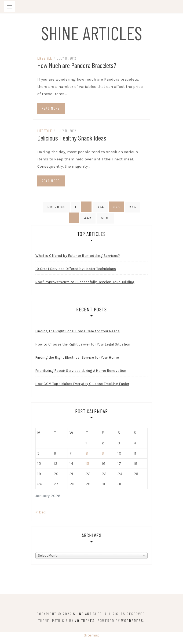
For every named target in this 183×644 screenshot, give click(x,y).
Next (105, 218)
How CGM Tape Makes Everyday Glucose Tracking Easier (82, 384)
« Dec (41, 512)
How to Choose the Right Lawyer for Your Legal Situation (83, 344)
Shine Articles (92, 33)
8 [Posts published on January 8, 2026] (87, 453)
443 (88, 218)
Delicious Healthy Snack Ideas (72, 138)
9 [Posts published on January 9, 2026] (103, 453)
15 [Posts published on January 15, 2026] (87, 463)
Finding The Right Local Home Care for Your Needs (78, 331)
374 (100, 207)
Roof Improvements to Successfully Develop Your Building (85, 282)
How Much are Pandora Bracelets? (77, 65)
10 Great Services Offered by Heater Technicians (76, 269)
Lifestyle (45, 58)
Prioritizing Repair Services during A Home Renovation (81, 371)
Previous (56, 207)
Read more (51, 108)
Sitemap (92, 635)
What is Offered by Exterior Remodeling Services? (78, 256)
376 (132, 207)
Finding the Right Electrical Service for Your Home (77, 357)
